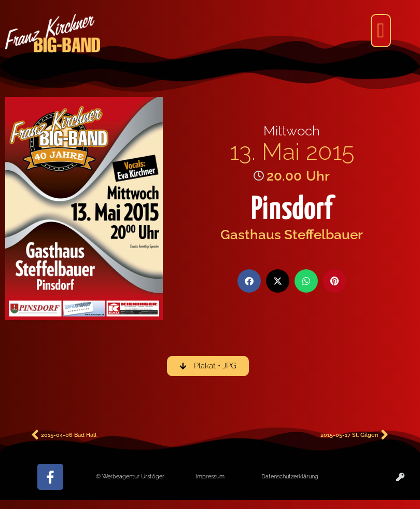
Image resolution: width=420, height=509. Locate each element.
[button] (381, 31)
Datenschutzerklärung (290, 476)
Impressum (210, 476)
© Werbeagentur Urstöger (130, 476)
